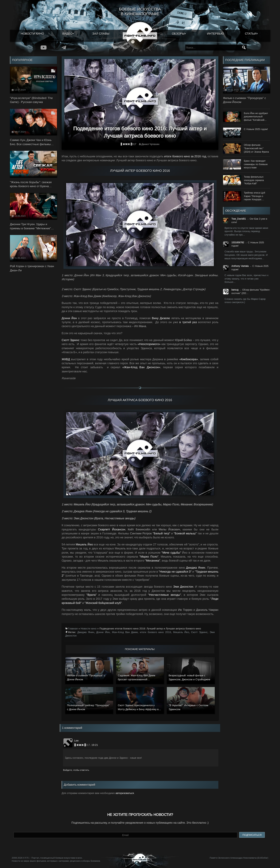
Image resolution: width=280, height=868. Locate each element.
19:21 (95, 745)
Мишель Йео (181, 632)
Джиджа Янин (86, 632)
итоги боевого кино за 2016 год (185, 156)
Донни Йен (103, 632)
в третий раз (189, 322)
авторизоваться (125, 793)
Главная (73, 629)
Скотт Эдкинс (199, 632)
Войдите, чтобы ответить (76, 770)
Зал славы (101, 34)
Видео (68, 34)
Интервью (215, 34)
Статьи (251, 34)
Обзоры (178, 34)
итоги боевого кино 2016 (155, 632)
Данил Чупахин (150, 144)
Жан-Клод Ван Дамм (125, 632)
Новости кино (32, 34)
